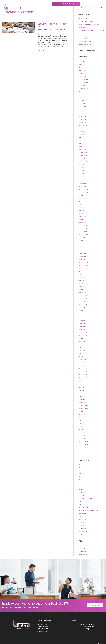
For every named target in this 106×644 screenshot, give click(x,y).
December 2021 (84, 224)
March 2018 (83, 357)
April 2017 (82, 391)
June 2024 (82, 134)
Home (31, 12)
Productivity (83, 516)
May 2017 (82, 388)
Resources (79, 12)
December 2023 (84, 152)
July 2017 (82, 382)
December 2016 (84, 403)
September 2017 (84, 375)
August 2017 (83, 378)
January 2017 (83, 400)
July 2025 (82, 94)
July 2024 (82, 131)
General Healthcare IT (86, 483)
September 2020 (84, 267)
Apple (81, 468)
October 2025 (83, 85)
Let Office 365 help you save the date (51, 25)
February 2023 (83, 182)
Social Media (83, 522)
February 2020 (83, 288)
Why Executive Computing (45, 12)
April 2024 (82, 140)
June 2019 (82, 312)
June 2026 (82, 61)
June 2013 (82, 448)
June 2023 (82, 170)
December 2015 (84, 439)
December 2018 (84, 330)
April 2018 (82, 354)
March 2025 (83, 106)
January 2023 (83, 185)
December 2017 (84, 366)
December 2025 (84, 79)
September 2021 (84, 233)
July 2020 (82, 273)
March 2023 (83, 179)
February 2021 (83, 255)
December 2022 (84, 188)
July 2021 (82, 239)
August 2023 (83, 164)
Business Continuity (85, 480)
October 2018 (83, 336)
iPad (80, 498)
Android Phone (83, 465)
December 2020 (84, 261)
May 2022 (82, 209)
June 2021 (82, 242)
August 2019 (83, 306)
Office (52, 29)
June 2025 (82, 97)
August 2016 (83, 415)
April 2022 (82, 212)
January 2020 (83, 291)
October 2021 (83, 230)
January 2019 (83, 327)
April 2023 (82, 176)
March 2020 (83, 285)
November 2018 (84, 333)
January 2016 (83, 436)
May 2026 (82, 64)
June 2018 (82, 348)
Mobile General (84, 510)
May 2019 (82, 315)
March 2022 (83, 215)
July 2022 (82, 203)
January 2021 (83, 258)
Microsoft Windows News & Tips (89, 507)
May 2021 (82, 245)
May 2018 (82, 351)
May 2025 (82, 100)
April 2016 (82, 427)
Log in (81, 542)
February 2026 (83, 73)
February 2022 (83, 218)
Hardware (82, 489)
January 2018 (83, 363)
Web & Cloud (83, 528)
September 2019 (84, 303)
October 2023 (83, 158)
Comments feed (84, 548)
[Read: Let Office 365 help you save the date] (18, 28)
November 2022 (84, 191)
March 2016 (83, 430)
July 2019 (82, 309)
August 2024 (83, 128)
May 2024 (82, 137)
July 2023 (82, 167)
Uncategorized (83, 525)
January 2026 (83, 76)
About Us (89, 12)
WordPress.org (84, 551)
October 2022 (83, 194)
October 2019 (83, 300)
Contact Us (99, 12)
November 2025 (84, 82)
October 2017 (83, 372)
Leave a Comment (43, 29)
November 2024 (84, 119)
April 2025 (82, 103)
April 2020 (82, 282)
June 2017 (82, 385)
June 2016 (82, 421)
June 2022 (82, 206)
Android (81, 462)
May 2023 (82, 173)
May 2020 (82, 279)
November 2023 (84, 155)
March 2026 (83, 70)
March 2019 (83, 321)
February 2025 (83, 109)
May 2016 (82, 424)
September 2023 (84, 161)
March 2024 (83, 143)
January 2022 (83, 221)
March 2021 (83, 252)
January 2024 (83, 149)
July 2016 (82, 418)
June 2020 (82, 276)
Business (82, 477)
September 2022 (84, 197)
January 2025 (83, 112)
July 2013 (82, 445)
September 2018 (84, 339)
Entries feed (83, 545)
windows (82, 531)
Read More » (42, 50)
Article (81, 471)
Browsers (82, 474)
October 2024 (83, 122)
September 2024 (84, 125)
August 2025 (83, 91)
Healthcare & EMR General (87, 495)
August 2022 (83, 200)
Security (81, 519)
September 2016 (84, 412)
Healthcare (82, 492)
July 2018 (82, 345)
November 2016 (84, 406)
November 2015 (84, 442)
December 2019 (84, 294)
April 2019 (82, 318)
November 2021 (84, 227)
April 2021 (82, 249)
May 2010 (82, 451)
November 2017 (84, 369)
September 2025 (84, 88)
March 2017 (83, 394)
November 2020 (84, 264)
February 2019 (83, 324)
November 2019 (84, 297)
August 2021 (83, 236)
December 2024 (84, 116)
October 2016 (83, 409)
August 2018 (83, 342)
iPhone (81, 501)
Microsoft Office (84, 504)
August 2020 (83, 270)
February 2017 (83, 397)
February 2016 (83, 433)
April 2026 (82, 67)
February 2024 (83, 146)
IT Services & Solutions (64, 12)
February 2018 (83, 360)
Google (81, 486)
